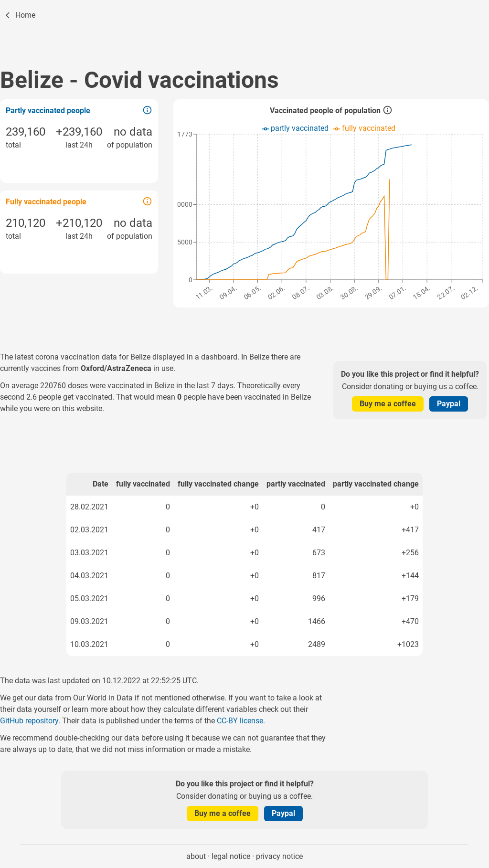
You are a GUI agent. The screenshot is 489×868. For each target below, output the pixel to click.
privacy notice (279, 856)
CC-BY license (240, 721)
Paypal (449, 404)
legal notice (231, 856)
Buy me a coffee (388, 404)
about (196, 856)
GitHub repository (29, 721)
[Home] (20, 15)
